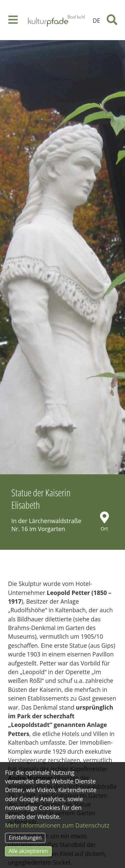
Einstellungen (25, 838)
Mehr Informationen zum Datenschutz (57, 825)
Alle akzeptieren (28, 851)
